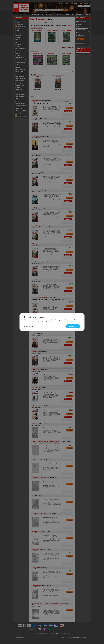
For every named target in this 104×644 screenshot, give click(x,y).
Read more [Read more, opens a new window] (53, 322)
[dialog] (52, 322)
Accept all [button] (73, 326)
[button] (29, 326)
